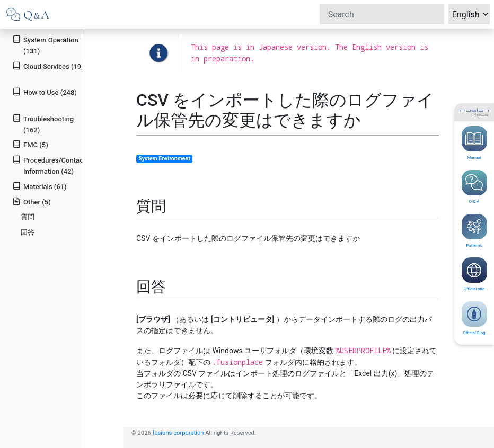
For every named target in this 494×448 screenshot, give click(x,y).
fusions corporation (178, 433)
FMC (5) (30, 144)
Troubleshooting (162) (43, 124)
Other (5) (32, 201)
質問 (28, 217)
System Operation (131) (45, 45)
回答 (28, 232)
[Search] (382, 14)
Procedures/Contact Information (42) (49, 165)
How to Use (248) (45, 92)
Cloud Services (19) (48, 66)
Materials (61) (39, 186)
